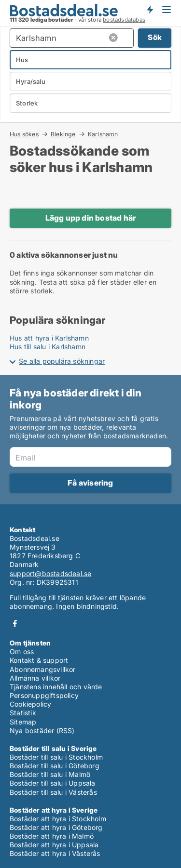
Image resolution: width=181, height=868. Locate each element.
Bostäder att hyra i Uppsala (54, 845)
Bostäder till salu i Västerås (53, 792)
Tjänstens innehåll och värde (56, 687)
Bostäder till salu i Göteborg (55, 766)
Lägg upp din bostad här (91, 218)
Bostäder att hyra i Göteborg (56, 827)
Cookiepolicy (30, 704)
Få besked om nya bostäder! (150, 10)
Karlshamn (103, 134)
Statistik (23, 713)
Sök (155, 37)
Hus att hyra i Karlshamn (49, 338)
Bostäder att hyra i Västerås (55, 853)
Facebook (15, 624)
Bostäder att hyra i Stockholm (58, 819)
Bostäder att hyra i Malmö (52, 836)
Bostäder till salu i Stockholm (56, 757)
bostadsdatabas (124, 20)
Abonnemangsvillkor (43, 669)
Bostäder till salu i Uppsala (53, 783)
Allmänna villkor (35, 678)
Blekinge (63, 134)
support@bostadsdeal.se (50, 573)
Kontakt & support (39, 660)
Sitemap (23, 722)
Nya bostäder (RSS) (42, 730)
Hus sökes (24, 134)
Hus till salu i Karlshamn (48, 347)
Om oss (22, 651)
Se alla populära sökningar (62, 361)
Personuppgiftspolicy (44, 695)
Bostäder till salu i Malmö (50, 774)
